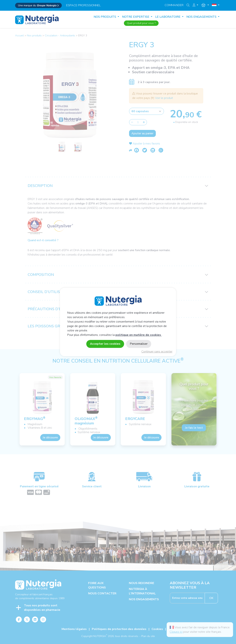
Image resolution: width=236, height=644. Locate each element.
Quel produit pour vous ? (141, 23)
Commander (174, 5)
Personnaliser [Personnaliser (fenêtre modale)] (139, 344)
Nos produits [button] (105, 17)
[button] (195, 5)
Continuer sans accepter (157, 352)
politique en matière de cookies (139, 335)
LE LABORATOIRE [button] (168, 17)
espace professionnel (83, 5)
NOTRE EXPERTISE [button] (136, 17)
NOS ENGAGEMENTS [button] (202, 17)
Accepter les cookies (105, 344)
